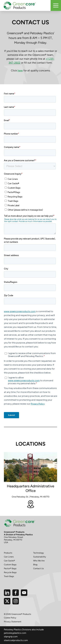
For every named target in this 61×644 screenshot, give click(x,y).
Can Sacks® (9, 561)
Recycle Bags (10, 572)
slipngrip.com (11, 637)
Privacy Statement (13, 622)
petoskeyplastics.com (15, 633)
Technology (39, 553)
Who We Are (39, 561)
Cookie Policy (10, 618)
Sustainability (40, 557)
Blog (35, 565)
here (20, 70)
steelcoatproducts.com (16, 640)
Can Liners (9, 557)
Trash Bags (9, 576)
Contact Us (38, 568)
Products (8, 553)
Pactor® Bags (10, 568)
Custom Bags (10, 565)
